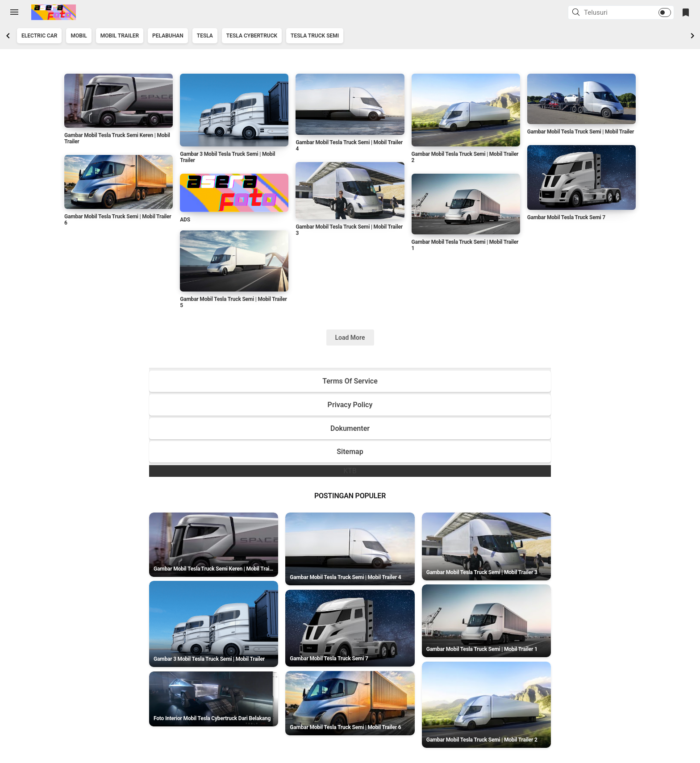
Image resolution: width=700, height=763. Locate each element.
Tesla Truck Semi (315, 36)
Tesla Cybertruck (252, 36)
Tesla (205, 36)
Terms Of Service (350, 381)
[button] (577, 13)
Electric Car (39, 36)
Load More (350, 338)
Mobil (79, 36)
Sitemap (350, 452)
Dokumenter (350, 428)
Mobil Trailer (120, 36)
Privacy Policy (350, 405)
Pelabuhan (168, 36)
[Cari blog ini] (610, 13)
